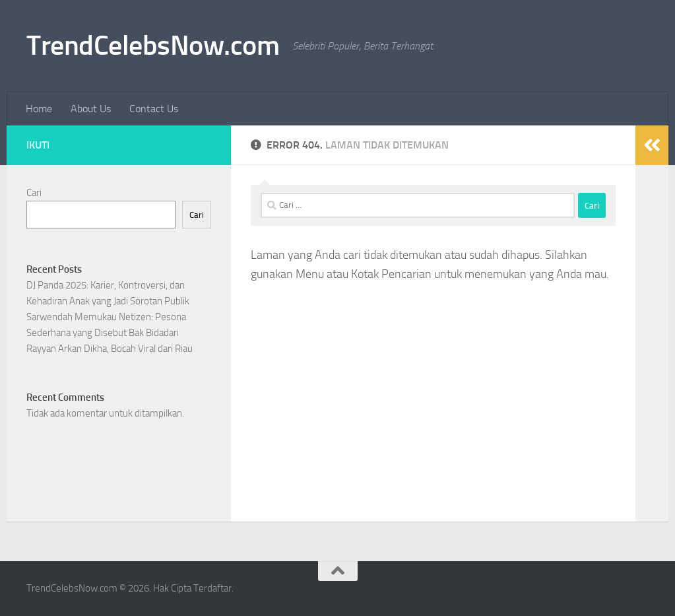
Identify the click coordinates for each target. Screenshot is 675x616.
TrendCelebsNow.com (153, 46)
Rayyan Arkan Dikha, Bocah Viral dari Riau (110, 349)
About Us (91, 109)
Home (39, 109)
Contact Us (154, 109)
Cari (34, 193)
